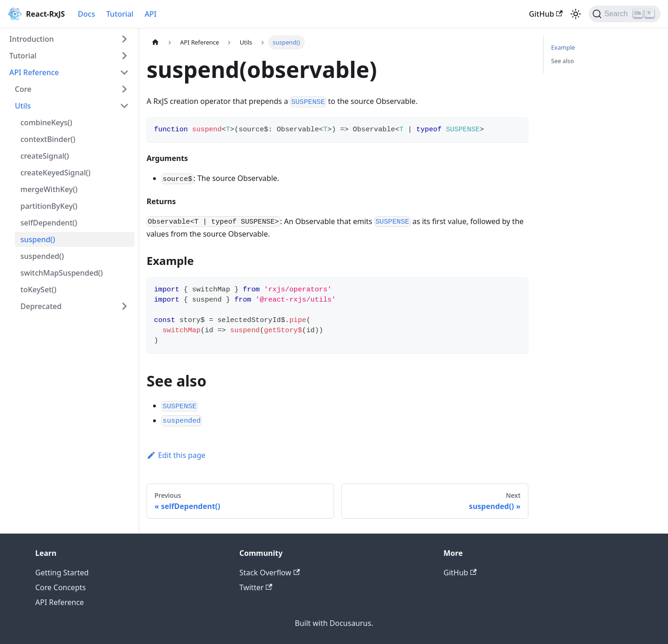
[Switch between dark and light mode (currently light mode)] (576, 14)
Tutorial (120, 14)
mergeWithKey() (49, 189)
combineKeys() (46, 122)
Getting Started (62, 573)
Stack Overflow (270, 573)
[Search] (625, 14)
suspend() (38, 239)
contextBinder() (48, 139)
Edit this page (176, 455)
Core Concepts (61, 587)
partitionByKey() (49, 206)
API (151, 14)
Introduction (32, 39)
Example (563, 47)
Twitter (256, 587)
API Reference (34, 72)
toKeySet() (38, 290)
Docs (87, 14)
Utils (23, 106)
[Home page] (155, 42)
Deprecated (41, 306)
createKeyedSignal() (55, 173)
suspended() (42, 256)
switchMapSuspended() (62, 273)
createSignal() (45, 156)
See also (562, 61)
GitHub (546, 14)
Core (23, 89)
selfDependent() (49, 223)
